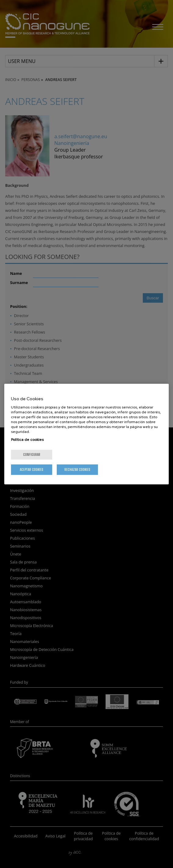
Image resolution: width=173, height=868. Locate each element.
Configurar (32, 454)
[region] (86, 434)
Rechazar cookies (77, 469)
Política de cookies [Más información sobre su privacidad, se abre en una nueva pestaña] (27, 440)
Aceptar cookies (32, 469)
